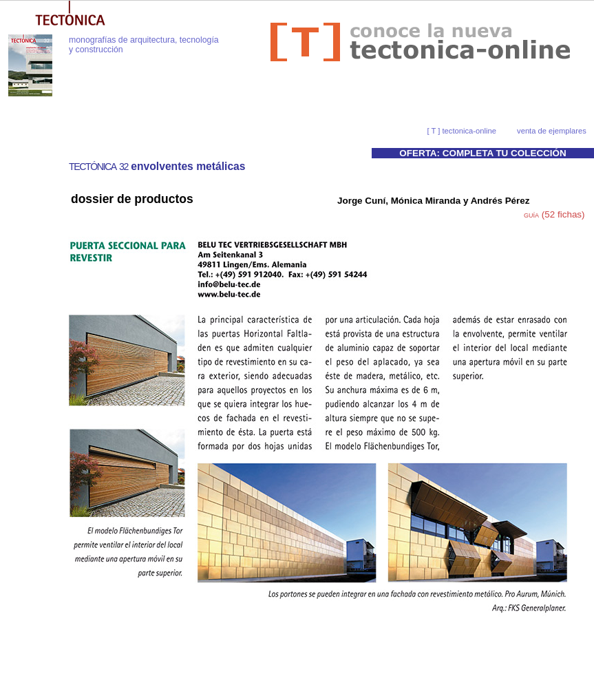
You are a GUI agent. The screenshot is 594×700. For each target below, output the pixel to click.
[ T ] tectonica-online (462, 131)
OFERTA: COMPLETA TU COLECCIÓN (482, 153)
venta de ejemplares (552, 131)
